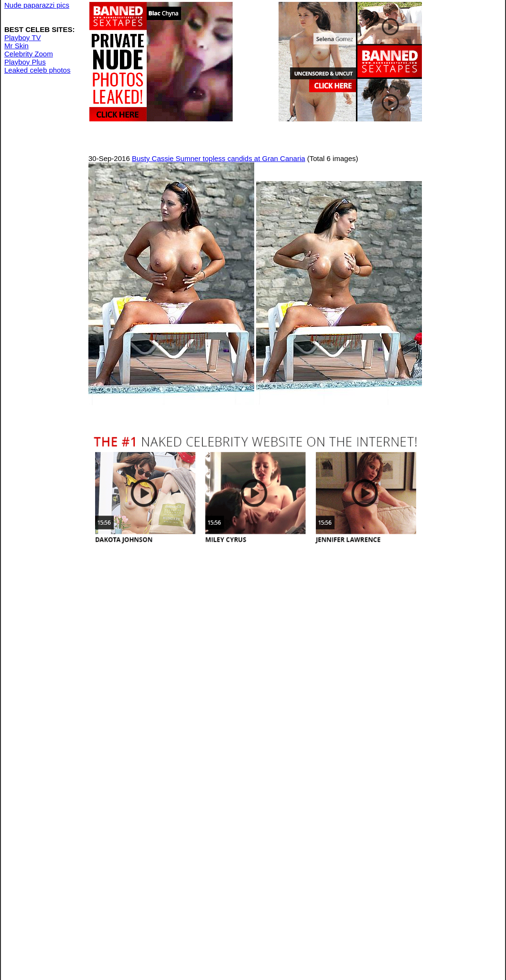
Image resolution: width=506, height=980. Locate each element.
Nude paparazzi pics (37, 5)
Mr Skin (16, 46)
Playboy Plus (25, 62)
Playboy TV (22, 38)
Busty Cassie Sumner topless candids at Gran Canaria (219, 158)
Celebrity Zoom (29, 54)
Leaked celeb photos (37, 70)
